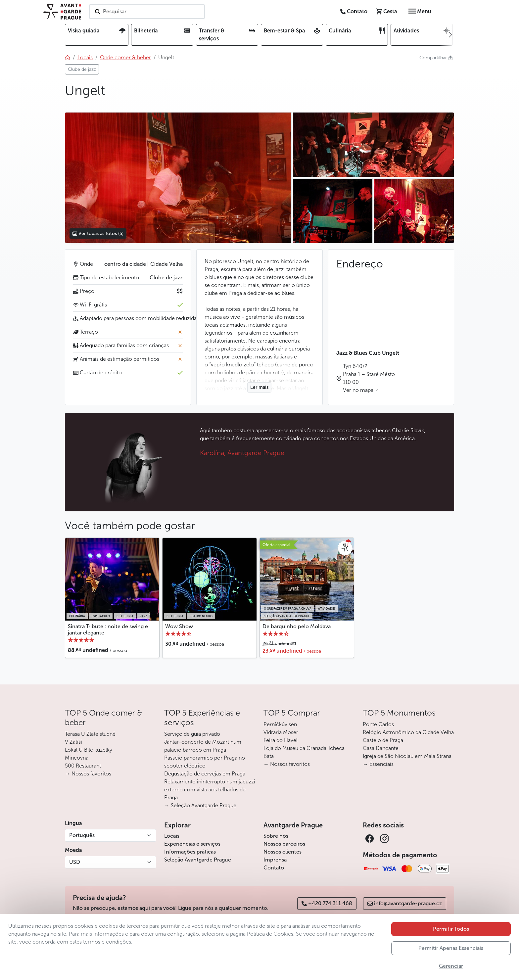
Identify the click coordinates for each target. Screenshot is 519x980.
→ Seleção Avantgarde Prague (200, 805)
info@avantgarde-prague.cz (405, 903)
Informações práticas (190, 852)
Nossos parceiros (284, 844)
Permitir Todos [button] (451, 929)
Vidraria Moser (281, 732)
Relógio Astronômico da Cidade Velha (408, 732)
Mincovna (77, 758)
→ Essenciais (378, 764)
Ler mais (259, 387)
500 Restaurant (83, 766)
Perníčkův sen (280, 724)
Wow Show (179, 626)
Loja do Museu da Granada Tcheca (304, 748)
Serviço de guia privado (192, 734)
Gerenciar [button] (451, 966)
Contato (274, 868)
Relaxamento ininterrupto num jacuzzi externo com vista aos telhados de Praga (210, 790)
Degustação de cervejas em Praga (205, 774)
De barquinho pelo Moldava (297, 626)
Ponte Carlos (378, 724)
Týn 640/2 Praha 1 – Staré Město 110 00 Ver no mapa (369, 378)
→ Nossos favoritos (88, 774)
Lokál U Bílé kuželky (89, 750)
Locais (172, 836)
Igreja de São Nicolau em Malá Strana (407, 756)
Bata (269, 756)
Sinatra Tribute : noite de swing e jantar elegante (108, 630)
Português (82, 835)
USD (75, 862)
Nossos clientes (283, 852)
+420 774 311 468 (327, 903)
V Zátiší (73, 742)
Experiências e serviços (192, 844)
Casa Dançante (381, 748)
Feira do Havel (281, 740)
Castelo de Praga (383, 740)
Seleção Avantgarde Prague (198, 860)
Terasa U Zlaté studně (90, 734)
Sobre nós (276, 836)
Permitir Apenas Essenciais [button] (451, 948)
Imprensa (275, 860)
